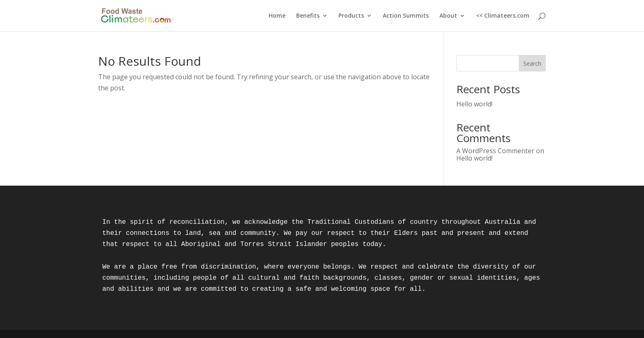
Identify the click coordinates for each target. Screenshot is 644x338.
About (448, 16)
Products (351, 16)
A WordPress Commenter (495, 151)
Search (532, 63)
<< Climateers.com (503, 16)
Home (277, 16)
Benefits (308, 16)
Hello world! (474, 104)
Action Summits (406, 16)
